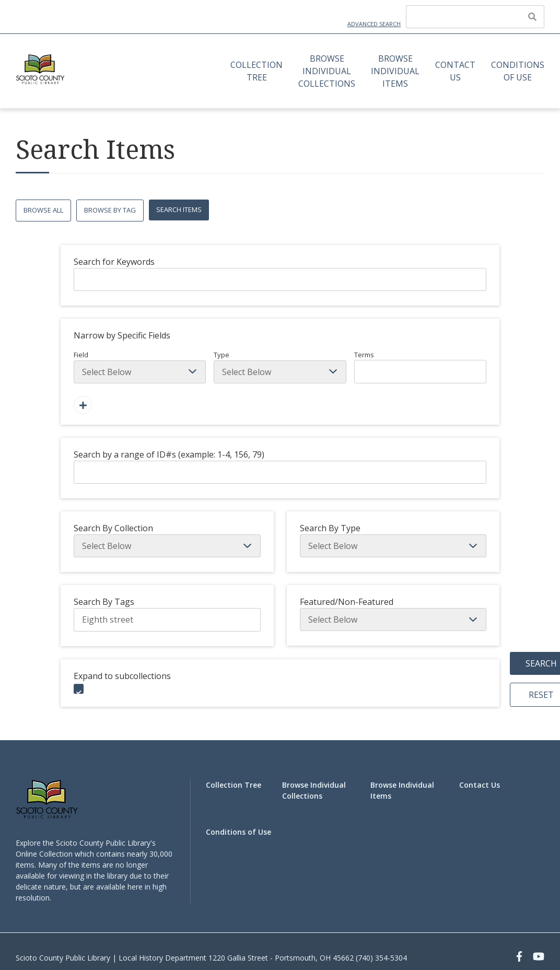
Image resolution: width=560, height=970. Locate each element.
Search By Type (330, 528)
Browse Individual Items (395, 71)
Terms (420, 367)
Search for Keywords (114, 262)
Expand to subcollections (122, 676)
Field (140, 367)
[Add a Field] (83, 405)
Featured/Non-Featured (347, 602)
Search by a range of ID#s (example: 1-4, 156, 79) (169, 454)
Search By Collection (113, 528)
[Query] (475, 17)
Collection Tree (256, 71)
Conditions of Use (518, 71)
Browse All (43, 210)
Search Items (179, 209)
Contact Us (455, 71)
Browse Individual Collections (327, 71)
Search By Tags (104, 602)
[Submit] (532, 17)
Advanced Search (374, 24)
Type (280, 367)
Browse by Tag (110, 210)
